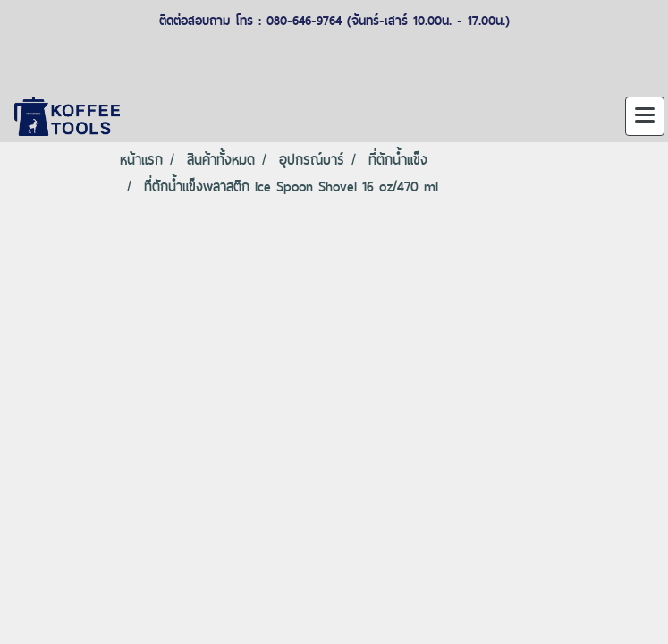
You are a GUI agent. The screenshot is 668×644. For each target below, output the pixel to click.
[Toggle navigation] (645, 116)
